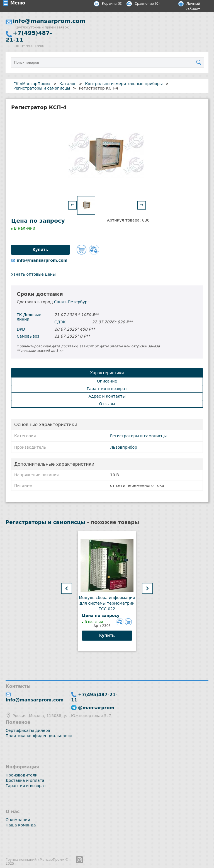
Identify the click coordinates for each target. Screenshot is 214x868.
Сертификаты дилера (28, 730)
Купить (107, 635)
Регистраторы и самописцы (138, 436)
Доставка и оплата (25, 780)
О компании (18, 820)
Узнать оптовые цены (33, 274)
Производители (22, 775)
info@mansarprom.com (49, 21)
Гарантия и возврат (26, 786)
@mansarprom (96, 708)
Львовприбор (124, 447)
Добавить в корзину (82, 250)
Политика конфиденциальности (39, 736)
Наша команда (21, 825)
